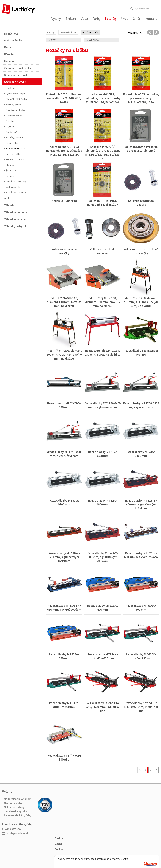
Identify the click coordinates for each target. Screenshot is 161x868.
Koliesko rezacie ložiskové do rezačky (141, 251)
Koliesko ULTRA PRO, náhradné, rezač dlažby (103, 203)
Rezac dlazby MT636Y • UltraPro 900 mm (65, 705)
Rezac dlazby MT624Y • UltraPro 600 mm (103, 656)
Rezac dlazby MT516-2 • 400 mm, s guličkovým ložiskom (141, 504)
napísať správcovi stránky (74, 856)
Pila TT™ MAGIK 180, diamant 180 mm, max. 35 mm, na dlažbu (64, 302)
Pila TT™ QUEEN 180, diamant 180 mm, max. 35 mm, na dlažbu (103, 302)
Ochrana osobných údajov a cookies (102, 856)
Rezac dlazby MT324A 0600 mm (103, 502)
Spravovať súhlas (126, 856)
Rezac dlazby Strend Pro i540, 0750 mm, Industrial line (141, 707)
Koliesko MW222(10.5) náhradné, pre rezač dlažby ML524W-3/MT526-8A (64, 151)
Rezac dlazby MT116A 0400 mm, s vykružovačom (103, 405)
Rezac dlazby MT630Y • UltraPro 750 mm (141, 656)
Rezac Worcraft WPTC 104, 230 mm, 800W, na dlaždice (103, 352)
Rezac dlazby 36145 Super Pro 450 (141, 352)
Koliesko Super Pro (64, 201)
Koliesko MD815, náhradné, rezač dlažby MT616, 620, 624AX (64, 98)
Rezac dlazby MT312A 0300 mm (103, 454)
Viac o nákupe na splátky (88, 827)
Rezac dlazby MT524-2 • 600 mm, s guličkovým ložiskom (103, 557)
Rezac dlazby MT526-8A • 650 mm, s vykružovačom (64, 607)
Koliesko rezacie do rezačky (141, 203)
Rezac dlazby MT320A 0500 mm (65, 502)
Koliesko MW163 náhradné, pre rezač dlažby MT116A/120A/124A (141, 98)
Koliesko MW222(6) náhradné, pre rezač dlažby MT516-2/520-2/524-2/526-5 (103, 153)
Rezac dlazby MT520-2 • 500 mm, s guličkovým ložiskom (64, 557)
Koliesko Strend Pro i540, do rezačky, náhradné (141, 149)
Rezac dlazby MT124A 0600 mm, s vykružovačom (65, 454)
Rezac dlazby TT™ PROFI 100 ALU (64, 757)
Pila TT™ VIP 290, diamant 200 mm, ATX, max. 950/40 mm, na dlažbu (64, 354)
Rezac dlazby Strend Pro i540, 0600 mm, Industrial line (103, 707)
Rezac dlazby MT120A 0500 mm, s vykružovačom (141, 405)
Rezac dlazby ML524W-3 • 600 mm (65, 405)
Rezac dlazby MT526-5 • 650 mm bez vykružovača (141, 555)
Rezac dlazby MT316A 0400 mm (141, 454)
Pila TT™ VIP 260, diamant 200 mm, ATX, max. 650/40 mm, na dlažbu (141, 302)
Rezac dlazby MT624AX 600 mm (64, 656)
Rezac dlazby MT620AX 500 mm (141, 607)
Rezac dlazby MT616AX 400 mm (103, 607)
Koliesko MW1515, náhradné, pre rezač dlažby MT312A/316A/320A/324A (103, 98)
